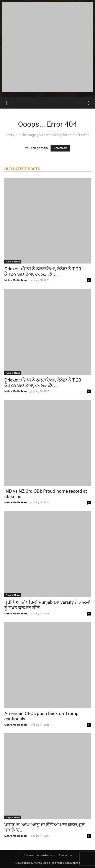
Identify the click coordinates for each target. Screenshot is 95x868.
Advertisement (46, 855)
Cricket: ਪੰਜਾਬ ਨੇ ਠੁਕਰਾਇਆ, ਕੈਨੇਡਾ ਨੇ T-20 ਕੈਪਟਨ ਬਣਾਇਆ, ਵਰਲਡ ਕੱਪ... (43, 272)
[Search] (89, 103)
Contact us (65, 855)
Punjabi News (13, 262)
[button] (7, 103)
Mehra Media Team (16, 280)
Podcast (28, 855)
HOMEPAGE (60, 148)
